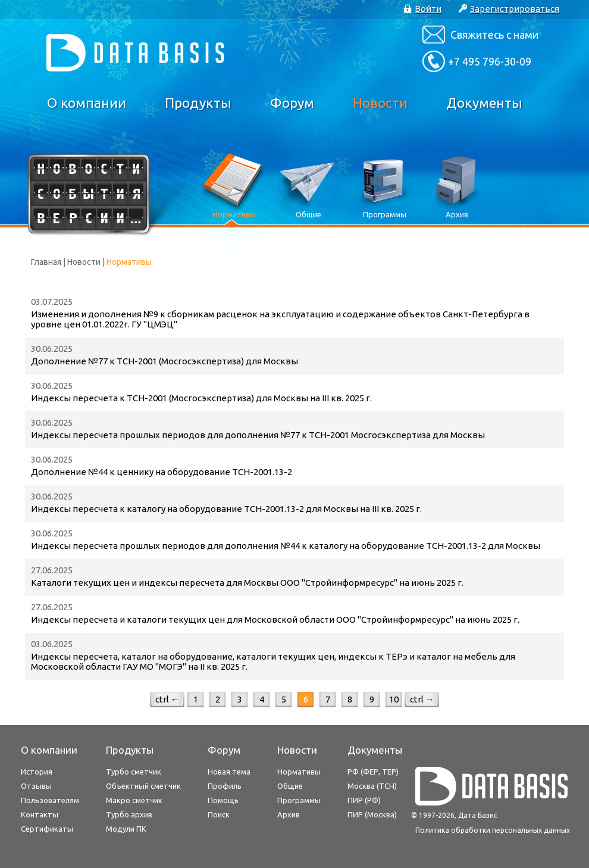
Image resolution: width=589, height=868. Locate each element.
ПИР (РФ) (364, 800)
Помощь (223, 800)
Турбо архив (129, 814)
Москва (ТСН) (372, 786)
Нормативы (299, 772)
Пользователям (50, 800)
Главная (46, 262)
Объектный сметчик (143, 786)
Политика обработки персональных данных (493, 830)
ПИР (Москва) (372, 814)
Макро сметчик (134, 800)
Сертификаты (47, 829)
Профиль (225, 786)
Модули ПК (126, 829)
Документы (484, 103)
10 (394, 699)
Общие (290, 786)
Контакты (40, 814)
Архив (289, 814)
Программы (299, 800)
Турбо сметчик (134, 772)
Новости (380, 103)
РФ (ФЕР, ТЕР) (373, 772)
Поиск (219, 814)
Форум (292, 103)
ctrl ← (167, 699)
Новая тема (229, 772)
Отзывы (36, 786)
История (37, 772)
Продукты (198, 103)
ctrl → (422, 699)
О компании (87, 103)
